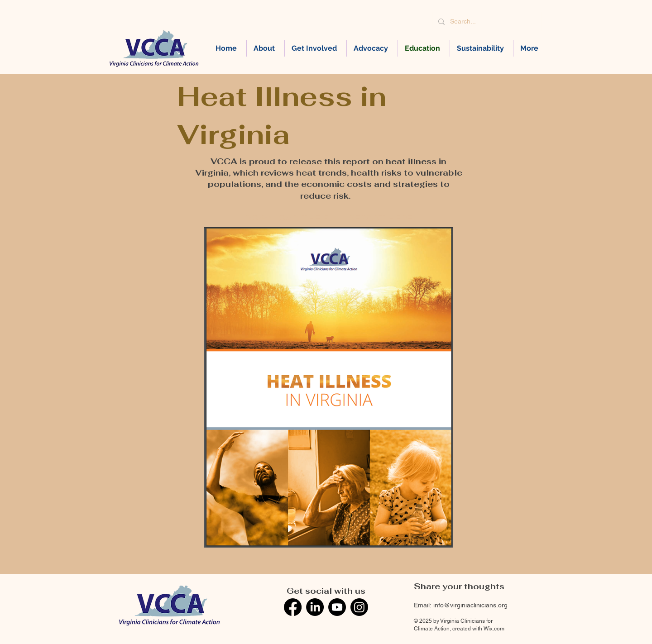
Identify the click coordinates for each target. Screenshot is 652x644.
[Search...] (486, 21)
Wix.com (494, 629)
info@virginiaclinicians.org (470, 605)
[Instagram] (359, 607)
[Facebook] (293, 607)
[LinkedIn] (315, 607)
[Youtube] (337, 607)
